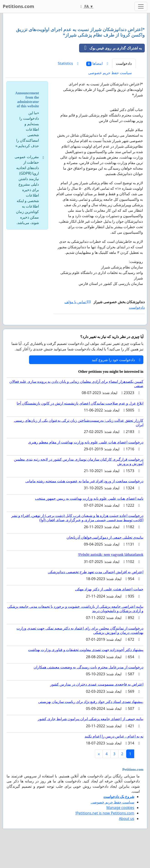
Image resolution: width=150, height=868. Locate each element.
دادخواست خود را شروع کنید (116, 360)
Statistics (68, 63)
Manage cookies (120, 808)
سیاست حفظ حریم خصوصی (110, 73)
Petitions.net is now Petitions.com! (105, 813)
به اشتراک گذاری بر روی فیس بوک (111, 48)
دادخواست (124, 63)
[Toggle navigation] (141, 6)
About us (127, 819)
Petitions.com (18, 6)
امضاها (97, 64)
